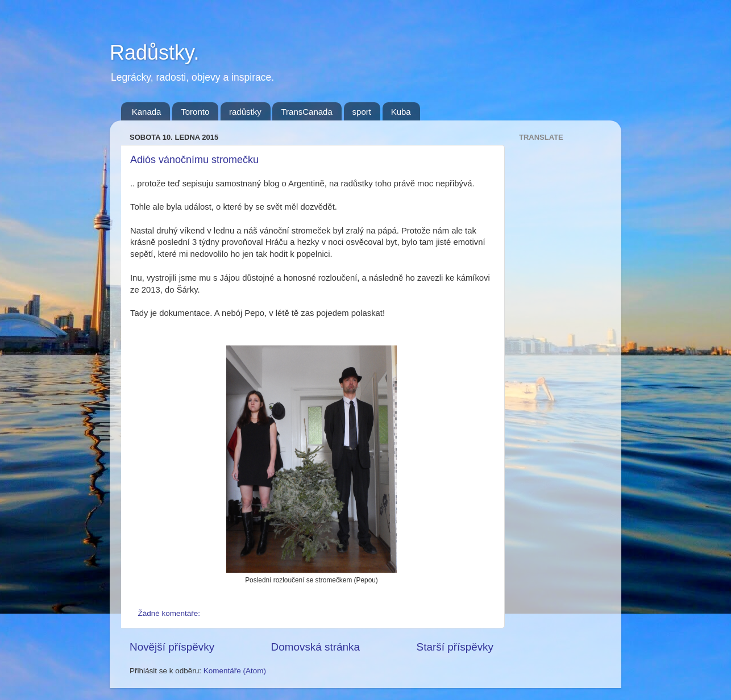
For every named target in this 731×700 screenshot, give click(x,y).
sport (362, 112)
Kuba (401, 112)
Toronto (195, 112)
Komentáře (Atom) (235, 671)
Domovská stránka (315, 647)
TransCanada (306, 112)
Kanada (147, 112)
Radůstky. (154, 53)
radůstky (245, 112)
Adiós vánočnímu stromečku (194, 160)
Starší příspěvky (455, 647)
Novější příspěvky (172, 647)
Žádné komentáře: (170, 613)
